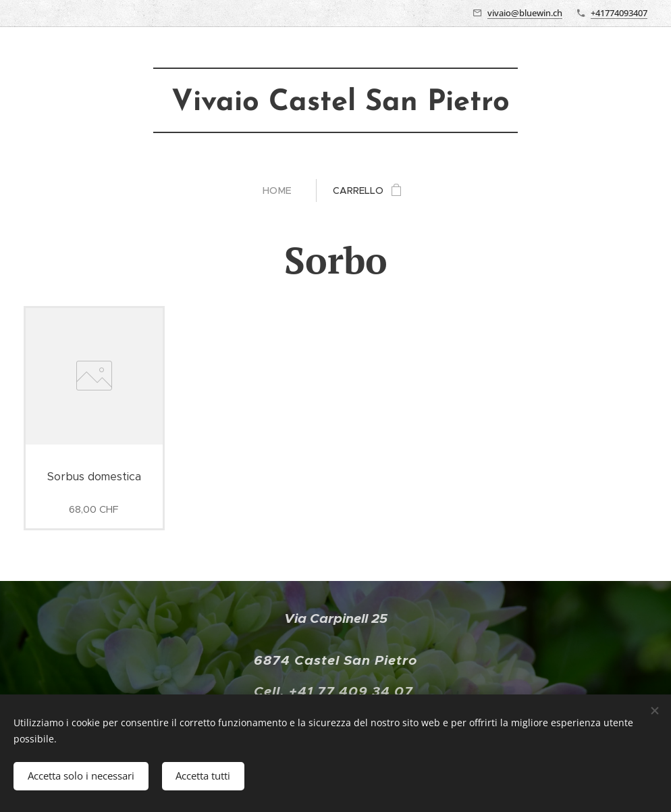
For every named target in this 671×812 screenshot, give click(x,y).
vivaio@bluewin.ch (525, 13)
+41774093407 (619, 13)
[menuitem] (283, 191)
